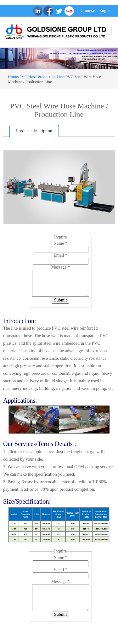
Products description (34, 131)
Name (60, 243)
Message (60, 267)
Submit (60, 300)
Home (13, 77)
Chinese (88, 10)
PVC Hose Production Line (42, 77)
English (106, 10)
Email (60, 255)
